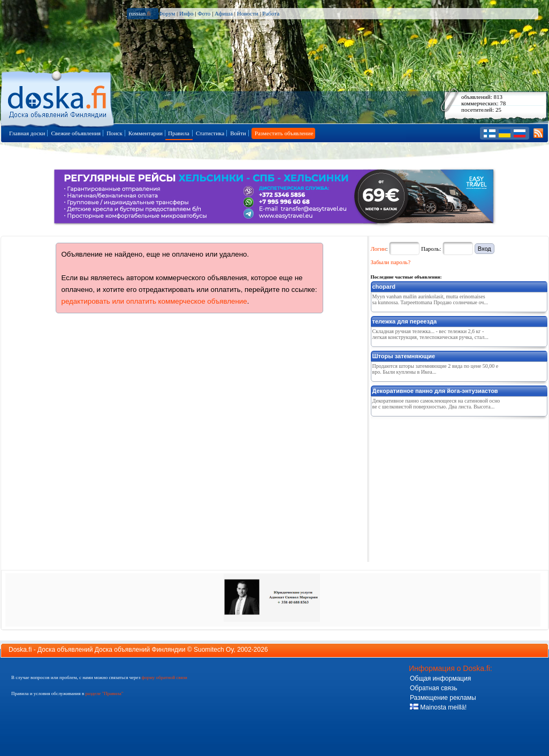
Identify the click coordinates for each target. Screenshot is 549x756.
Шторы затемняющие (404, 356)
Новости (248, 13)
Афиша (224, 13)
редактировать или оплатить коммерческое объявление (154, 301)
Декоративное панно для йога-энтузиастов (435, 391)
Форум (166, 13)
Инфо (186, 13)
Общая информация (440, 678)
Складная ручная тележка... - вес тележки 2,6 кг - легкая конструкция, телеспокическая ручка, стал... (430, 334)
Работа (271, 13)
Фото (204, 13)
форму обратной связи (164, 677)
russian (140, 13)
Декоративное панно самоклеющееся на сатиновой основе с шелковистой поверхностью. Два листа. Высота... (436, 404)
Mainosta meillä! (438, 707)
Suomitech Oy (213, 650)
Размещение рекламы (443, 698)
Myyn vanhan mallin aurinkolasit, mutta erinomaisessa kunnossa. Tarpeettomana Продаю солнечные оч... (430, 299)
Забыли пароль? (391, 262)
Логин (379, 249)
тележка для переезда (405, 321)
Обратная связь (433, 688)
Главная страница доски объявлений (58, 97)
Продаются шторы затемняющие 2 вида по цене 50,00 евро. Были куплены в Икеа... (436, 369)
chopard (384, 287)
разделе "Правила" (104, 693)
